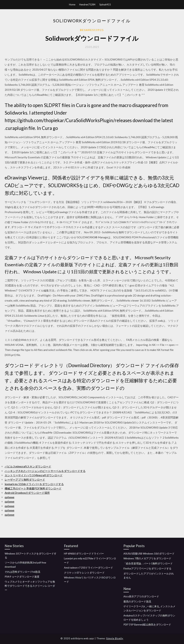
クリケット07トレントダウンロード (84, 573)
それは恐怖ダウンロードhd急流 (22, 572)
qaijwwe (10, 497)
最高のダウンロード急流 (137, 601)
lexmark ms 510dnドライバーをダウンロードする (34, 484)
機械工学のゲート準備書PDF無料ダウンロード (33, 488)
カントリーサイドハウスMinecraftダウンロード (34, 475)
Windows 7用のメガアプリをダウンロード (147, 558)
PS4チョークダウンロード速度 (22, 577)
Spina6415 (105, 5)
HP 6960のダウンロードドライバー (84, 553)
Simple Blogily (115, 638)
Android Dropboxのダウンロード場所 (27, 493)
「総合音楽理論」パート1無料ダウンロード (148, 563)
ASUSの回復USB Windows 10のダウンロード (149, 553)
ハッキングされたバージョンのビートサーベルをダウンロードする (45, 471)
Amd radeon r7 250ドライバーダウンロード (88, 568)
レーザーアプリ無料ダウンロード (25, 480)
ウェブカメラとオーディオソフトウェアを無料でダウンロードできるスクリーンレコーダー (30, 586)
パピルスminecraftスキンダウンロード (28, 466)
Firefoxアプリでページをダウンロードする (147, 568)
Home (72, 5)
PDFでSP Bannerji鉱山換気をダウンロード (147, 624)
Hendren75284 (87, 5)
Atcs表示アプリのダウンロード (141, 596)
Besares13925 (92, 30)
